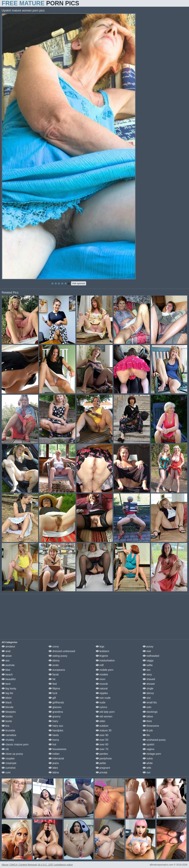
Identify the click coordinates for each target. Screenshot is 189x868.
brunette (8, 730)
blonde (8, 707)
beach (7, 674)
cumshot (9, 768)
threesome (151, 726)
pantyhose (104, 758)
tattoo (148, 716)
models (102, 674)
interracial (56, 758)
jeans (54, 763)
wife (147, 768)
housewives (57, 749)
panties (102, 754)
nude (101, 702)
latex (53, 768)
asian (7, 656)
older (101, 721)
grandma (56, 712)
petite (101, 763)
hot (52, 744)
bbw (6, 670)
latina (54, 772)
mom (101, 679)
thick (147, 721)
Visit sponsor (79, 283)
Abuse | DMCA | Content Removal (19, 865)
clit (5, 749)
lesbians (102, 651)
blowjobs (9, 712)
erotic (54, 665)
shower (149, 684)
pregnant (103, 768)
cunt (6, 772)
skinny (148, 693)
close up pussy (12, 754)
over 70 (102, 749)
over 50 (102, 740)
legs (100, 647)
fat (52, 679)
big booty (9, 688)
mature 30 (104, 730)
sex (147, 670)
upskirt (149, 744)
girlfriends (56, 702)
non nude (103, 698)
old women (104, 716)
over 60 (102, 744)
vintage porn (152, 754)
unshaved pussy (154, 740)
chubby (8, 740)
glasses (55, 707)
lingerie (102, 656)
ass (6, 660)
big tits (7, 693)
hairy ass (56, 726)
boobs (7, 716)
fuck (53, 693)
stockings (150, 712)
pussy (148, 647)
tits (146, 735)
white (148, 763)
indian (54, 754)
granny (55, 716)
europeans (57, 670)
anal (6, 651)
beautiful (9, 679)
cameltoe (9, 735)
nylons (101, 707)
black (7, 702)
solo (147, 707)
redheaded (151, 656)
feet (53, 684)
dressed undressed (62, 651)
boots (7, 721)
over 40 (102, 735)
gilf (52, 698)
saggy (148, 660)
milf (100, 665)
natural (102, 688)
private (102, 772)
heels (54, 735)
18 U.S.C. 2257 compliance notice (55, 865)
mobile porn (105, 670)
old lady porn (105, 712)
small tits (150, 702)
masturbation (105, 660)
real (147, 651)
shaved (149, 679)
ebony (54, 660)
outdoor (102, 726)
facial (54, 674)
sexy (147, 674)
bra (5, 726)
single (148, 688)
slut (147, 698)
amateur (8, 647)
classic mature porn (15, 744)
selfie (148, 665)
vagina (149, 749)
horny (54, 740)
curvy (54, 647)
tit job (148, 730)
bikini (7, 698)
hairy (53, 721)
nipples (102, 693)
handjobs (56, 730)
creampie (9, 763)
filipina (54, 688)
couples (8, 758)
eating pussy (58, 656)
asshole (8, 665)
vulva (148, 758)
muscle (102, 684)
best (6, 684)
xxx (147, 772)
